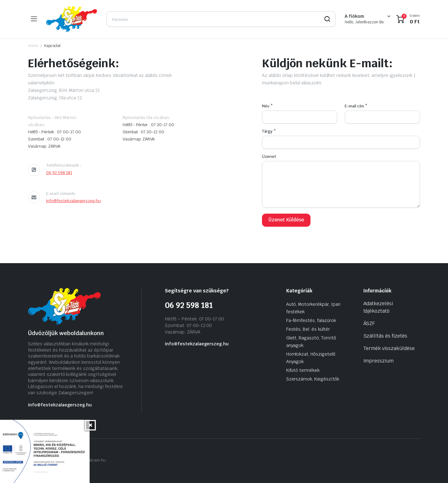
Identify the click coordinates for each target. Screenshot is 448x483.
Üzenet (269, 156)
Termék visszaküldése (389, 348)
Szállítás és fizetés (385, 336)
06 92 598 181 (59, 173)
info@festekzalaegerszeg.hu (73, 201)
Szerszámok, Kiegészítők (313, 379)
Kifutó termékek (303, 370)
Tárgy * (269, 131)
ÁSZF (369, 323)
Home (33, 46)
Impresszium (379, 361)
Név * (267, 106)
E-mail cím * (356, 106)
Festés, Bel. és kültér (308, 329)
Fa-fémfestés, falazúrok (311, 320)
